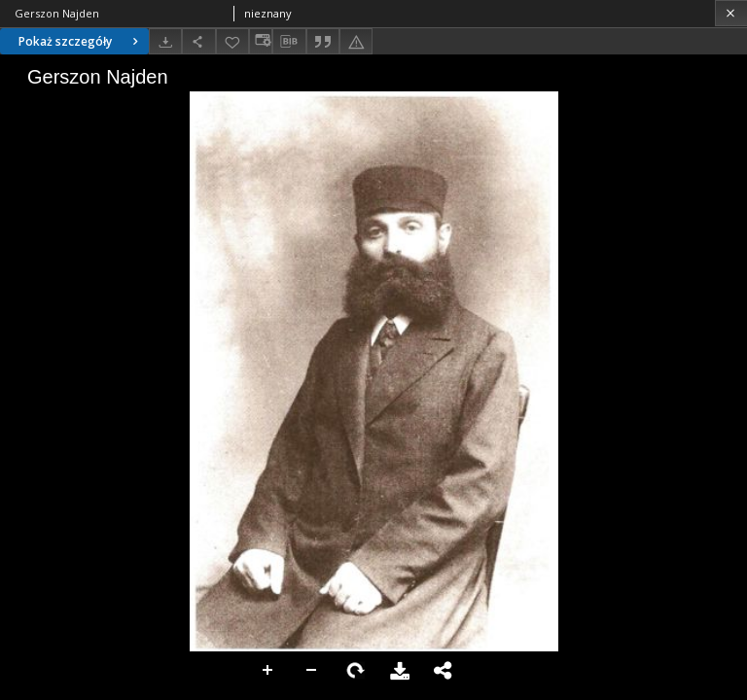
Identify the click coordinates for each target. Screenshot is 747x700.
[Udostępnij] (198, 41)
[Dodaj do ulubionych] (232, 41)
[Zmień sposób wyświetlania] (261, 41)
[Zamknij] (731, 13)
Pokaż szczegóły (81, 41)
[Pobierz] (165, 41)
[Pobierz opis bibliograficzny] (289, 42)
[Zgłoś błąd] (356, 41)
